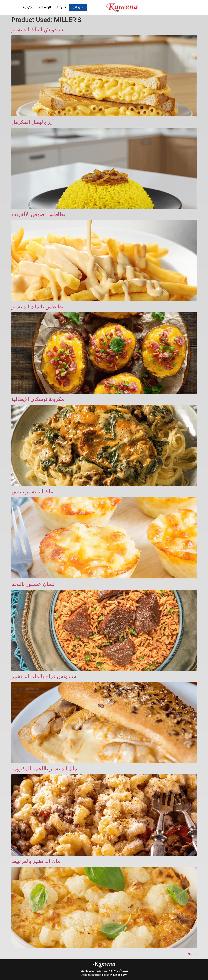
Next (192, 954)
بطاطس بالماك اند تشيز (37, 307)
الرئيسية (28, 7)
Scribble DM (120, 975)
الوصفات (45, 7)
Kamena (114, 971)
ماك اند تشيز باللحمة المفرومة (44, 769)
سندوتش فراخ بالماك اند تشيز (44, 676)
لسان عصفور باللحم (33, 584)
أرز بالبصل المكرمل (33, 122)
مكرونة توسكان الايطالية (38, 399)
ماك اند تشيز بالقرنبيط (36, 861)
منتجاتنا (61, 7)
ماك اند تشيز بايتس (32, 491)
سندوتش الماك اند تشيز (37, 30)
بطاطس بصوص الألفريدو (38, 214)
